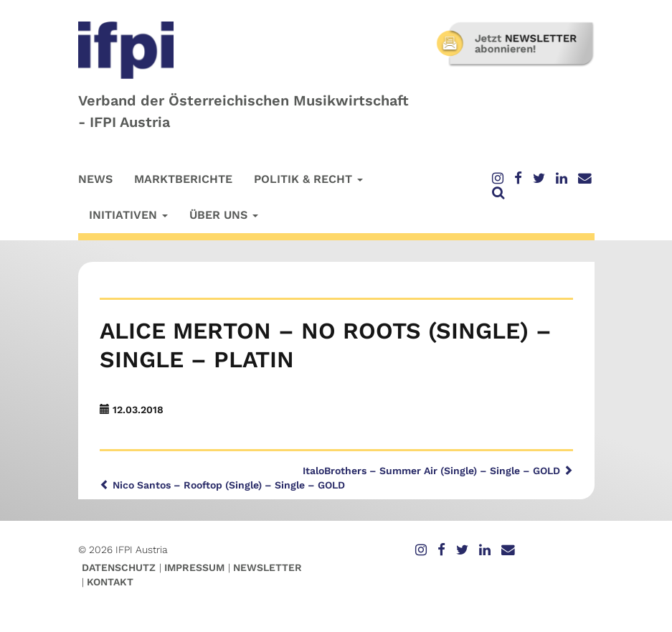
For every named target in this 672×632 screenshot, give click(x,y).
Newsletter (268, 567)
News (95, 179)
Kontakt (110, 582)
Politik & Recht (308, 179)
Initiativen (128, 215)
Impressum (194, 567)
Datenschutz (119, 567)
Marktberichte (183, 179)
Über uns (224, 215)
